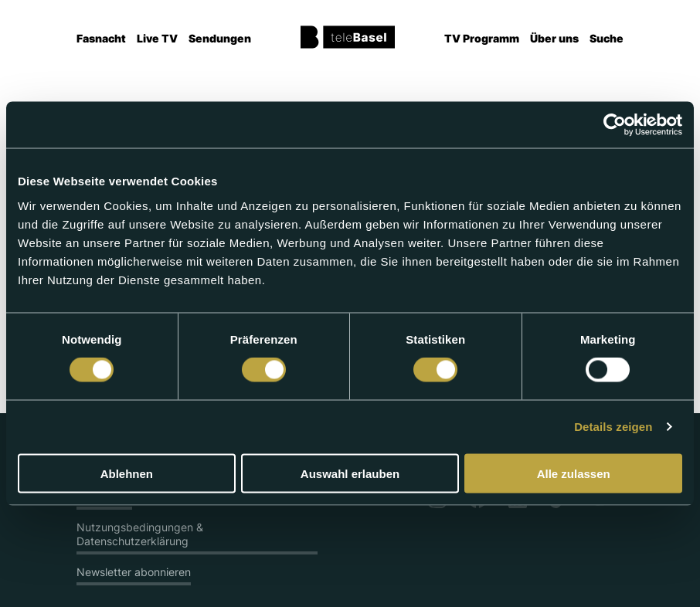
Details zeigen (613, 427)
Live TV (157, 38)
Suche (607, 38)
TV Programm (482, 38)
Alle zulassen (574, 473)
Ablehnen (127, 473)
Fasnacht (101, 38)
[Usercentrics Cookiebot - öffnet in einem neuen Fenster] (615, 125)
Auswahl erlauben (350, 473)
